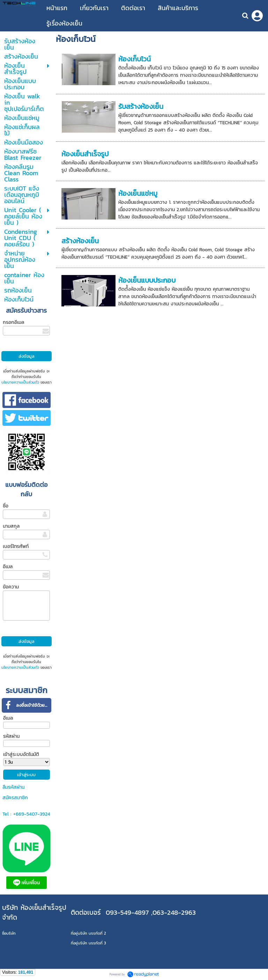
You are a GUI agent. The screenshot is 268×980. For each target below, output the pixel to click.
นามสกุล (11, 526)
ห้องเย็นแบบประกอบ (147, 280)
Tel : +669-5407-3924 (26, 814)
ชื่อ (6, 506)
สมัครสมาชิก (15, 798)
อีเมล (8, 567)
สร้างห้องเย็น (80, 241)
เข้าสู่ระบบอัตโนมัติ (21, 754)
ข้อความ (11, 587)
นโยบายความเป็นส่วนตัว (20, 382)
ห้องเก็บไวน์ (135, 59)
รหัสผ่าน (11, 736)
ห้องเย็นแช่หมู (138, 193)
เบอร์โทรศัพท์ (16, 546)
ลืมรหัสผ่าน (13, 787)
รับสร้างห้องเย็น (141, 106)
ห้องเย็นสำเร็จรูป (85, 154)
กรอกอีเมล (13, 322)
